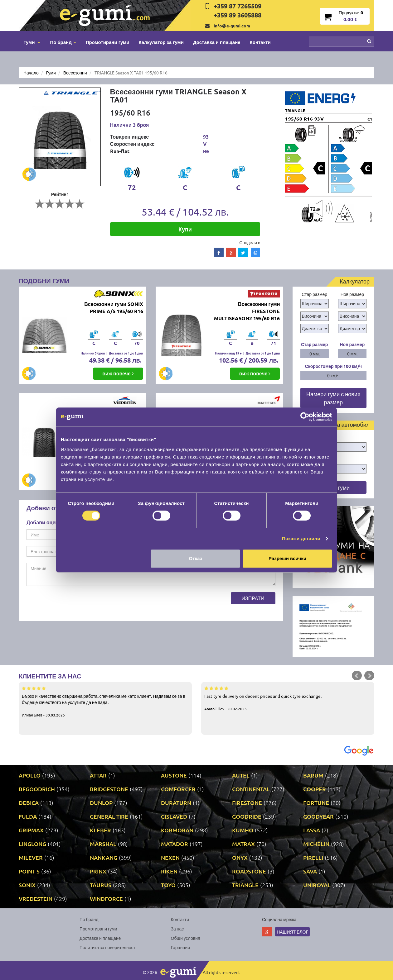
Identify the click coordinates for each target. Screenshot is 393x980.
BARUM (313, 775)
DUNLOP (101, 803)
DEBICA (29, 803)
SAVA (310, 871)
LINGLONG (32, 844)
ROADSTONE (249, 871)
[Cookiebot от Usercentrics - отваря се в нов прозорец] (305, 417)
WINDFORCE (106, 899)
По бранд (89, 919)
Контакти (260, 42)
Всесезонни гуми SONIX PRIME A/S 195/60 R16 (114, 307)
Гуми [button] (32, 42)
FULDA (28, 816)
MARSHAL (103, 844)
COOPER (315, 789)
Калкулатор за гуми (161, 42)
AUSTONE (174, 775)
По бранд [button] (63, 42)
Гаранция (180, 947)
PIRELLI (313, 857)
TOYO (168, 885)
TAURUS (101, 885)
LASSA (312, 830)
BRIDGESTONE (109, 789)
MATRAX (243, 844)
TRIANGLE (245, 885)
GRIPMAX (31, 830)
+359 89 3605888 (238, 15)
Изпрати (253, 598)
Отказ (196, 558)
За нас (177, 929)
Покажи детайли (301, 538)
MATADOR (175, 844)
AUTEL (241, 775)
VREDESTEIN (36, 899)
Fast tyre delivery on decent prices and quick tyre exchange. (288, 698)
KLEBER (100, 830)
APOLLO (30, 775)
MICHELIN (316, 844)
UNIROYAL (317, 885)
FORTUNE (316, 803)
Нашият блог (292, 932)
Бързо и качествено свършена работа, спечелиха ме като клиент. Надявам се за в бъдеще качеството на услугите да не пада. (105, 701)
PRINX (98, 871)
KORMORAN (177, 830)
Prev (357, 676)
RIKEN (169, 871)
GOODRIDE (247, 816)
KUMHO (243, 830)
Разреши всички (287, 558)
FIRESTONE (247, 803)
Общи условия (186, 938)
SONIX (27, 885)
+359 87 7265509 (238, 6)
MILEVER (31, 857)
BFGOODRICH (37, 789)
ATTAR (98, 775)
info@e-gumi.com (232, 26)
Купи (185, 229)
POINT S (29, 871)
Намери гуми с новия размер (333, 398)
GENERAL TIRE (109, 816)
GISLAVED (174, 816)
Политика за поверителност (107, 947)
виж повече (118, 373)
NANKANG (104, 857)
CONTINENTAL (251, 789)
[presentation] (74, 604)
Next (369, 676)
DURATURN (176, 803)
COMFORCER (178, 789)
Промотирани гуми (108, 42)
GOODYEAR (318, 816)
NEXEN (170, 857)
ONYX (240, 857)
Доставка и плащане (217, 42)
